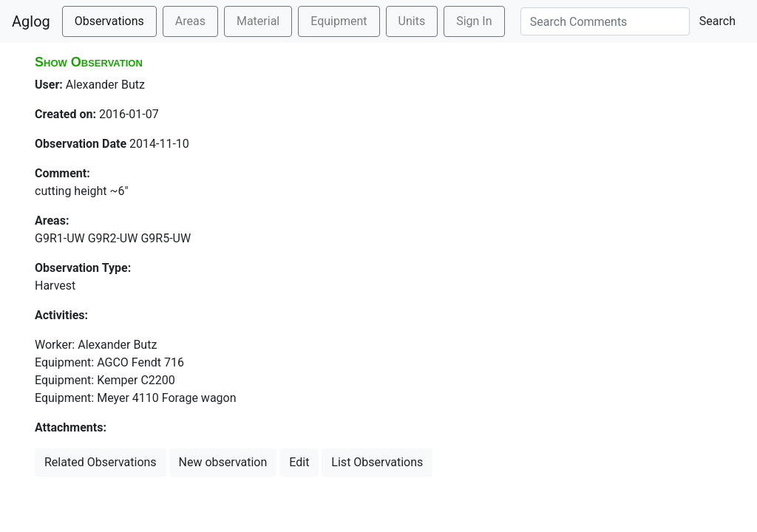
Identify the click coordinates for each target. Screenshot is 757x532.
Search (717, 21)
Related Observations (101, 462)
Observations (109, 21)
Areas (190, 21)
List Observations (377, 462)
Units (412, 21)
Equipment (339, 21)
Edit (299, 462)
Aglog (31, 21)
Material (258, 21)
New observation (223, 462)
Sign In (474, 21)
